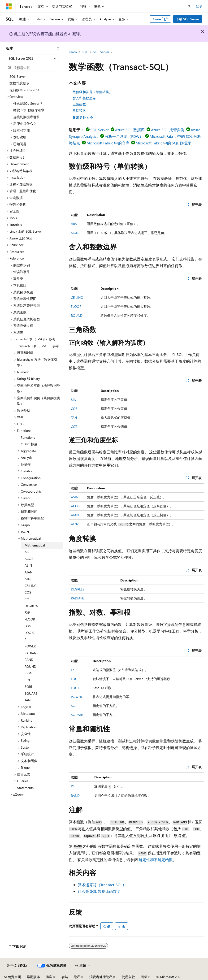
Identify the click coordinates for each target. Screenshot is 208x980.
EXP (74, 670)
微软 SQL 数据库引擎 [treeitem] (29, 110)
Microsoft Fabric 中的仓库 (108, 143)
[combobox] (32, 58)
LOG (74, 679)
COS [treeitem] (28, 592)
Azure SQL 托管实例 (168, 130)
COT (74, 427)
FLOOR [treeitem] (30, 619)
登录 (199, 6)
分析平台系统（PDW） (124, 136)
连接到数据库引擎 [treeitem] (26, 117)
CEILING (77, 297)
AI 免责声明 (12, 977)
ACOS (75, 506)
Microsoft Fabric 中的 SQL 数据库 (163, 143)
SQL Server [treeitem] (18, 76)
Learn (73, 52)
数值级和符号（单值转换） (92, 92)
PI (72, 786)
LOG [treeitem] (28, 626)
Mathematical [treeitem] (35, 545)
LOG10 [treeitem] (29, 633)
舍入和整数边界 (84, 98)
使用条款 (128, 977)
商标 (144, 977)
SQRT (75, 706)
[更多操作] (200, 52)
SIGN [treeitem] (28, 673)
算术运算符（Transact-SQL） (102, 885)
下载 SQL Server (188, 19)
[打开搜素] (189, 6)
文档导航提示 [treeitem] (19, 83)
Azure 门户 (160, 19)
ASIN (75, 497)
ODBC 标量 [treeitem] (29, 444)
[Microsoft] (9, 6)
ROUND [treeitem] (30, 666)
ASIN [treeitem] (28, 565)
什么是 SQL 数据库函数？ (99, 891)
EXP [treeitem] (27, 613)
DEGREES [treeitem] (31, 606)
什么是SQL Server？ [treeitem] (28, 103)
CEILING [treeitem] (31, 586)
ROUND (77, 315)
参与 (65, 977)
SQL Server (101, 52)
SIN (74, 400)
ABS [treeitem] (28, 552)
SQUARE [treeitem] (31, 693)
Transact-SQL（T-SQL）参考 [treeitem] (38, 346)
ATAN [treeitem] (28, 572)
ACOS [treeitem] (29, 559)
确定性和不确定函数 (156, 860)
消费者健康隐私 (101, 977)
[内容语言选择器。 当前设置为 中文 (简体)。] (17, 966)
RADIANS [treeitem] (31, 653)
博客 (49, 977)
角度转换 (79, 110)
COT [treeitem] (28, 599)
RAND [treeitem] (29, 660)
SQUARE (77, 715)
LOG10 (76, 688)
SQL (85, 52)
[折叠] (58, 48)
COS (74, 409)
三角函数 (79, 104)
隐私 (77, 977)
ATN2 (75, 524)
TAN (74, 418)
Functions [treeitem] (28, 437)
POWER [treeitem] (30, 646)
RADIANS (78, 598)
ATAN (75, 515)
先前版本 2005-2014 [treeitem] (24, 90)
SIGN (75, 233)
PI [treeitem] (26, 640)
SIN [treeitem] (27, 680)
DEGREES (78, 589)
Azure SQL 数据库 (130, 130)
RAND (75, 796)
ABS (74, 224)
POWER (76, 697)
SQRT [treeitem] (28, 687)
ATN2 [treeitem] (28, 579)
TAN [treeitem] (28, 700)
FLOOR (76, 306)
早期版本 (33, 977)
